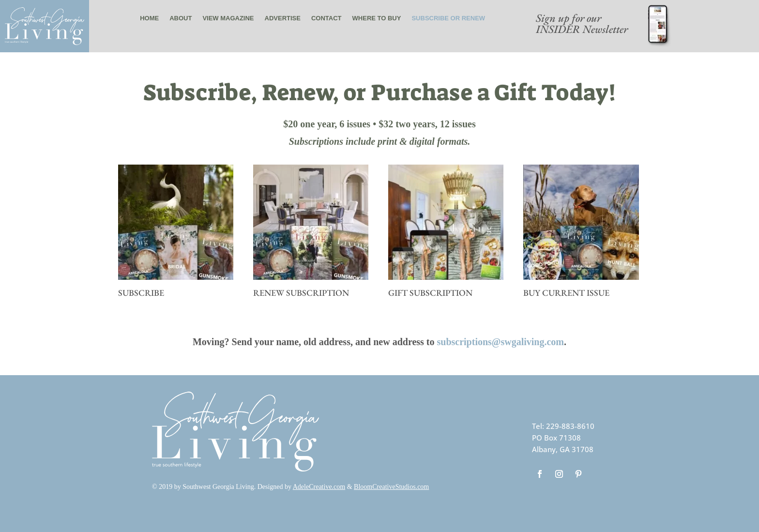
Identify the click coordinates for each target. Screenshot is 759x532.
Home (149, 18)
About (181, 18)
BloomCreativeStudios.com (391, 487)
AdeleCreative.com (319, 487)
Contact (326, 18)
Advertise (283, 18)
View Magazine (228, 18)
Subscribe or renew (448, 18)
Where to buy (377, 18)
